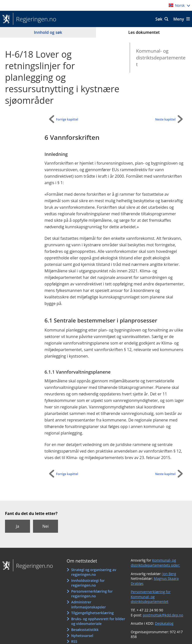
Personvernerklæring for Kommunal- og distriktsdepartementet (151, 597)
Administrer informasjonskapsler (89, 605)
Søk (159, 19)
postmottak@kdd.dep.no (163, 615)
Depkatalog (164, 623)
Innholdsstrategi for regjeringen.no (88, 583)
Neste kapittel (165, 119)
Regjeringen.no (35, 19)
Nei (45, 526)
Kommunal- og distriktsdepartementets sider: (155, 563)
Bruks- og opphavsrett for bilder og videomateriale (98, 621)
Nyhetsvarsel (82, 636)
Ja (17, 526)
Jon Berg (169, 574)
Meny (179, 19)
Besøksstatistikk (85, 630)
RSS (74, 641)
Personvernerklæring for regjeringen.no (92, 594)
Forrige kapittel (67, 119)
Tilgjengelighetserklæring (92, 613)
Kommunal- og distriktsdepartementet (161, 58)
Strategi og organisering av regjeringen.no (94, 572)
